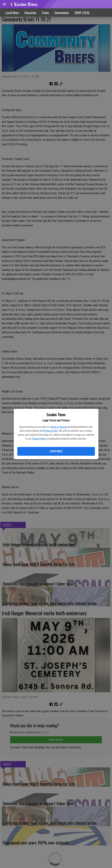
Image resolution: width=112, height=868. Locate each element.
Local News (12, 13)
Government (62, 13)
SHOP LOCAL (82, 13)
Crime (45, 13)
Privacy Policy (51, 431)
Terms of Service (59, 427)
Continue (56, 451)
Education (30, 13)
